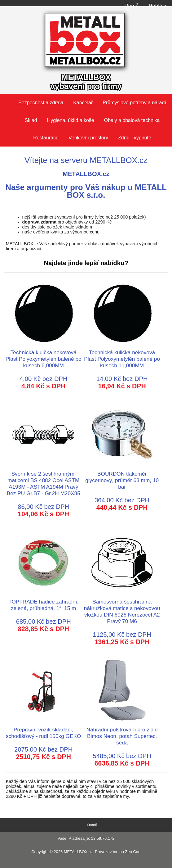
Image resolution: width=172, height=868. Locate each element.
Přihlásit (158, 6)
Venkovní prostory (88, 138)
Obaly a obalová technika (132, 120)
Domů (131, 6)
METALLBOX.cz (78, 852)
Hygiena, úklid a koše (71, 120)
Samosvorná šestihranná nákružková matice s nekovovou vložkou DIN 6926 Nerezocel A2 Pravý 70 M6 (122, 608)
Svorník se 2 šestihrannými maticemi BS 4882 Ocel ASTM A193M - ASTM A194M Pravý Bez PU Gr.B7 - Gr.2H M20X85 (44, 480)
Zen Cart (133, 852)
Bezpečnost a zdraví (41, 103)
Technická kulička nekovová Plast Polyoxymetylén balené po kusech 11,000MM (122, 356)
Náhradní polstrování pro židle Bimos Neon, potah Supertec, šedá (122, 733)
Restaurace (46, 138)
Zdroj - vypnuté (135, 138)
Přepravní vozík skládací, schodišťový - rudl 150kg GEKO (44, 730)
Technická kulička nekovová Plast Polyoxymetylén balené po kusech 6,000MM (44, 356)
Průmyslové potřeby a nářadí (134, 103)
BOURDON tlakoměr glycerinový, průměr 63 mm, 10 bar (122, 477)
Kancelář (83, 103)
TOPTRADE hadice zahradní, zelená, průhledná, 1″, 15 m (43, 602)
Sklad (31, 120)
